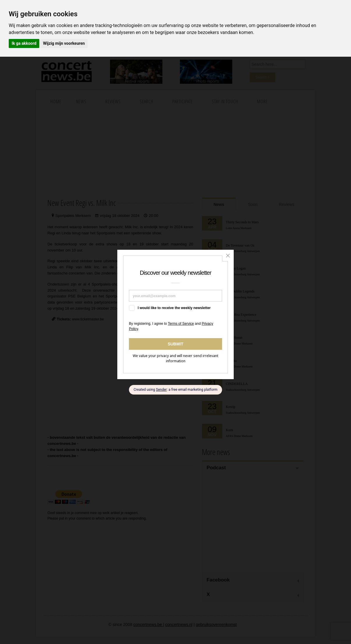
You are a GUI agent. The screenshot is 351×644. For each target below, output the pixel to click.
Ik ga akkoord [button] (24, 43)
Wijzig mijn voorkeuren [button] (64, 43)
